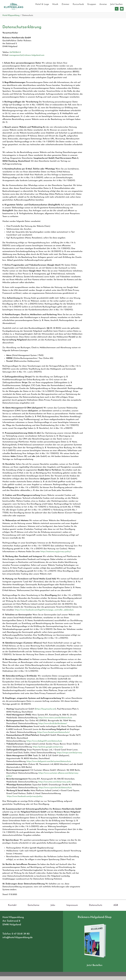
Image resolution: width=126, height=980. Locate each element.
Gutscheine (34, 909)
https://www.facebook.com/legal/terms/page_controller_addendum (44, 614)
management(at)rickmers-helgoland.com (27, 59)
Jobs (53, 909)
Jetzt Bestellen (94, 969)
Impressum (72, 909)
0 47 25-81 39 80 (21, 938)
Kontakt (12, 909)
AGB (116, 909)
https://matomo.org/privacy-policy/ (56, 555)
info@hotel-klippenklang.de (18, 941)
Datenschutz (96, 909)
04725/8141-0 (15, 56)
